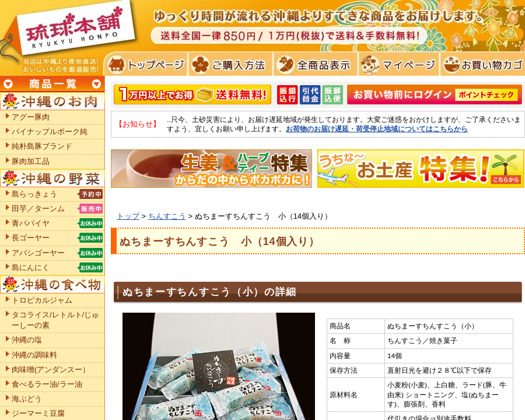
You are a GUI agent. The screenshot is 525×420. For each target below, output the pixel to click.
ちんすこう (167, 216)
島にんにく (31, 267)
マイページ (397, 64)
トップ (128, 216)
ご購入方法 (229, 64)
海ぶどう (27, 399)
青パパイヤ (31, 223)
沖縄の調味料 (34, 355)
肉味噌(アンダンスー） (51, 370)
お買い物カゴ (481, 64)
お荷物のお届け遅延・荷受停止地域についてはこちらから (377, 129)
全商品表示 (313, 64)
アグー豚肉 (31, 117)
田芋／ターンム (38, 209)
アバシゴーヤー (38, 253)
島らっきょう (34, 194)
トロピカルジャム (42, 300)
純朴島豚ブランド (42, 146)
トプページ (145, 64)
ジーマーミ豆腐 (38, 413)
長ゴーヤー (31, 238)
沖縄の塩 (27, 340)
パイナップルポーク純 (50, 132)
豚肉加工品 (31, 161)
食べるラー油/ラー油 (47, 384)
